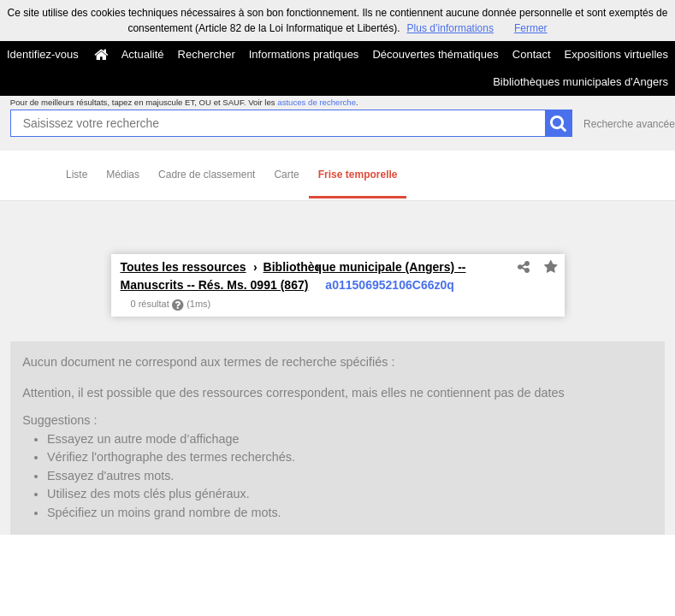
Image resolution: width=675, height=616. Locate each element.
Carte (286, 175)
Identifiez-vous (43, 54)
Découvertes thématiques (435, 54)
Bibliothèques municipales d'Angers (580, 82)
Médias (123, 175)
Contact (532, 54)
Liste (77, 175)
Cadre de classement (207, 175)
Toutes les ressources (184, 267)
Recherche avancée (629, 124)
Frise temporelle (358, 175)
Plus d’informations (450, 28)
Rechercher (207, 54)
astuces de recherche (317, 102)
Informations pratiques (304, 54)
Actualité (143, 54)
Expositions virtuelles (616, 54)
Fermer (531, 28)
